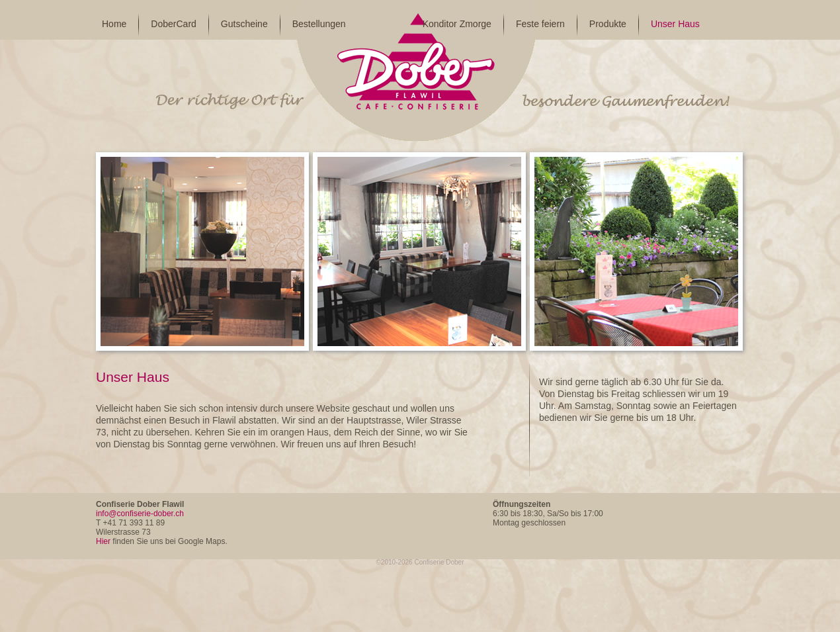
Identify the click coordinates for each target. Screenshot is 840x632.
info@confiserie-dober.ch (140, 514)
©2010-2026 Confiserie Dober (420, 562)
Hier (103, 541)
